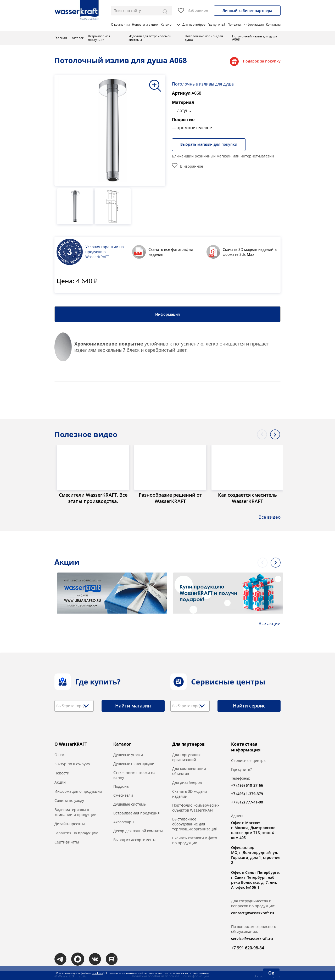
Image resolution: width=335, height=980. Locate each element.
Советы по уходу (69, 800)
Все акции (269, 622)
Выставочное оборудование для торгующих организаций (195, 823)
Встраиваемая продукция (136, 812)
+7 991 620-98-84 (248, 947)
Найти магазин (133, 705)
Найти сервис (249, 705)
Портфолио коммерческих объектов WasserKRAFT (196, 807)
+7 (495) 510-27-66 (247, 784)
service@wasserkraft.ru (252, 938)
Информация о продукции (78, 791)
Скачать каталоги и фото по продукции (195, 840)
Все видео (269, 516)
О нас (60, 754)
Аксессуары (124, 821)
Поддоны (121, 786)
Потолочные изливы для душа (203, 83)
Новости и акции (145, 24)
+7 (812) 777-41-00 (247, 801)
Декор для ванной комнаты (138, 830)
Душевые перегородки (134, 763)
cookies (97, 973)
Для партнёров (194, 24)
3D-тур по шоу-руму (72, 763)
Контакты (273, 24)
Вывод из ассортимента (135, 839)
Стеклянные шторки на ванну (134, 774)
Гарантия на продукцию (76, 832)
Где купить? (216, 24)
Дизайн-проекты (70, 823)
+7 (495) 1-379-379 (247, 793)
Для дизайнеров (187, 782)
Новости (62, 772)
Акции (60, 781)
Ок (271, 973)
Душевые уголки (128, 754)
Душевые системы (130, 803)
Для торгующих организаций (186, 756)
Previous (262, 433)
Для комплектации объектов (189, 770)
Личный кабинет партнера (247, 11)
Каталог (171, 24)
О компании (120, 24)
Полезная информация (246, 24)
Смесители (123, 794)
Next (275, 433)
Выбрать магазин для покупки (210, 144)
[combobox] (74, 705)
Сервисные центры (249, 760)
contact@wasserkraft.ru (253, 912)
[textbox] (73, 705)
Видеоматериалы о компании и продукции (76, 811)
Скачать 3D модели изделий (190, 793)
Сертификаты (67, 841)
